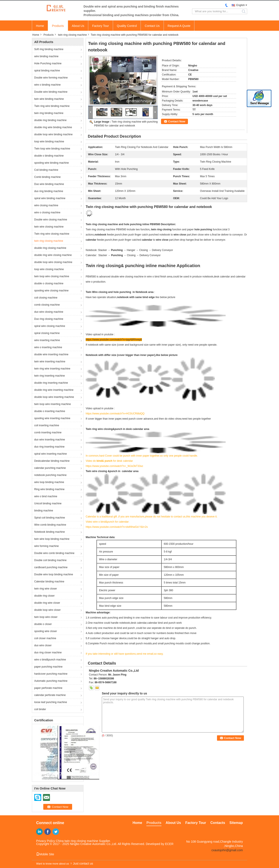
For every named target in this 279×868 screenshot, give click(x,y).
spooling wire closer (46, 631)
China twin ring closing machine (77, 841)
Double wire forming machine (51, 78)
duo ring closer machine (48, 653)
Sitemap (236, 823)
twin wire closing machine (49, 227)
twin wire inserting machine (50, 362)
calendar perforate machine (50, 695)
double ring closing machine (50, 248)
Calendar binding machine (49, 582)
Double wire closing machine (51, 220)
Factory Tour (101, 26)
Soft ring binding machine (49, 49)
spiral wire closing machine (50, 326)
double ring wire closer (47, 603)
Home (40, 26)
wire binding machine (46, 56)
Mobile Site (45, 854)
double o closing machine (49, 283)
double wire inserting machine (51, 354)
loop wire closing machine (49, 269)
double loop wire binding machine (53, 134)
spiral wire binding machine (50, 198)
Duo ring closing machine (49, 319)
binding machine (44, 511)
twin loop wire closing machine (52, 276)
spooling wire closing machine (51, 291)
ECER (169, 844)
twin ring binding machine (49, 113)
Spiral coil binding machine (50, 518)
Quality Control (127, 26)
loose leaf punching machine (51, 702)
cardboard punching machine (51, 567)
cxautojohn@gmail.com (227, 850)
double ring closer (44, 596)
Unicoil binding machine (48, 503)
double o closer (43, 624)
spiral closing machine (47, 333)
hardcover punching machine (51, 674)
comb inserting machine (48, 432)
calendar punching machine (50, 468)
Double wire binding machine (51, 92)
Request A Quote (179, 26)
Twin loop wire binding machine (52, 149)
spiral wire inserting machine (50, 454)
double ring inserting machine (51, 383)
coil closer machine (45, 638)
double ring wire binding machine (53, 127)
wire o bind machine (46, 496)
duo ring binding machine (49, 191)
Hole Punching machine (48, 63)
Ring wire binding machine (49, 489)
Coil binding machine (46, 170)
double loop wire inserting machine (54, 397)
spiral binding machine (47, 71)
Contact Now (177, 121)
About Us (78, 26)
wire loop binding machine (49, 482)
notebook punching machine (50, 475)
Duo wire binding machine (49, 184)
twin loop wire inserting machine (53, 404)
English (241, 5)
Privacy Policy (46, 841)
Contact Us (152, 26)
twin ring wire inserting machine (52, 369)
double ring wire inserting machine (54, 390)
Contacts (218, 823)
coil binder (40, 709)
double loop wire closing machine (53, 262)
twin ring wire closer (46, 589)
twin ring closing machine (72, 35)
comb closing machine (47, 305)
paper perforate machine (48, 688)
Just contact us (83, 863)
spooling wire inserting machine (52, 418)
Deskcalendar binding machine (52, 461)
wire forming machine (46, 546)
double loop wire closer (47, 610)
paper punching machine (48, 667)
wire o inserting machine (48, 347)
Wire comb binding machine (50, 525)
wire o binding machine (47, 85)
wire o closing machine (47, 212)
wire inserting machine (47, 340)
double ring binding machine (50, 120)
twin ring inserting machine (50, 376)
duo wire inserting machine (50, 440)
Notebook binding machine (50, 532)
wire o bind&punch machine (50, 660)
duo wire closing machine (49, 312)
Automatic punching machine (51, 681)
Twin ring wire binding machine (52, 106)
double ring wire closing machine (53, 255)
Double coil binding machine (50, 560)
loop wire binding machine (49, 142)
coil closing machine (46, 298)
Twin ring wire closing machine (52, 234)
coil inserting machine (47, 425)
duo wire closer (43, 645)
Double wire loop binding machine (54, 574)
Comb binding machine (47, 177)
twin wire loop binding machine (52, 539)
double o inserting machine (50, 411)
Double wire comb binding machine (54, 553)
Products (58, 26)
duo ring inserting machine (49, 447)
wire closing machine (46, 205)
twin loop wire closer (46, 617)
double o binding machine (49, 156)
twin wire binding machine (49, 99)
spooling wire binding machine (52, 163)
